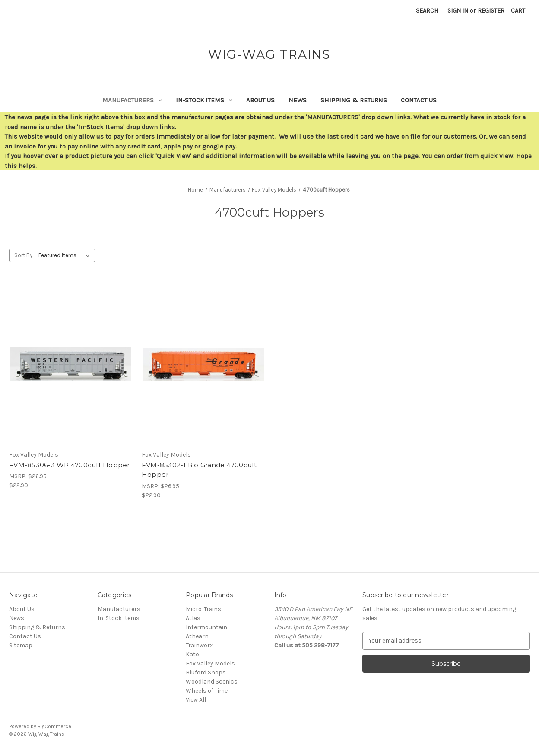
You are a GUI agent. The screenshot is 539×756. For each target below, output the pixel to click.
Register (491, 11)
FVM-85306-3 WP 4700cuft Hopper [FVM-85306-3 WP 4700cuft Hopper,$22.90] (70, 465)
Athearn (197, 636)
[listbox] (66, 255)
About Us (260, 100)
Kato (192, 654)
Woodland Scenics (212, 682)
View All (196, 700)
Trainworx (199, 645)
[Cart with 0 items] (518, 11)
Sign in (458, 11)
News (298, 100)
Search (427, 11)
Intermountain (206, 627)
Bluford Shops (206, 673)
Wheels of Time (207, 691)
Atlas (193, 618)
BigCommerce (54, 726)
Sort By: (24, 255)
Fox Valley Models (210, 663)
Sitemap (21, 645)
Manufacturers (132, 100)
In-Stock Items (204, 100)
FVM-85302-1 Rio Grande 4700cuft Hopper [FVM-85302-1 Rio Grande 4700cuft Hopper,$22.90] (199, 470)
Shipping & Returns (354, 100)
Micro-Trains (203, 609)
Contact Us (419, 100)
